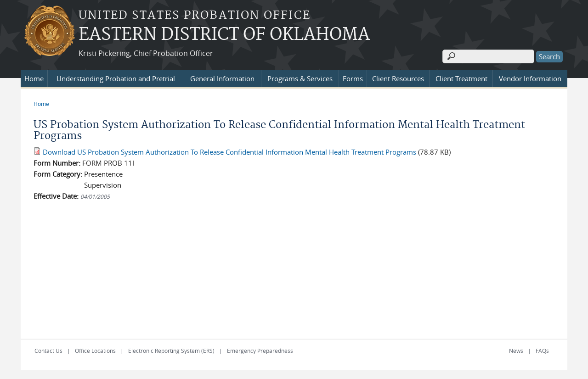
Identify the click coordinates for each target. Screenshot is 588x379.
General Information (222, 78)
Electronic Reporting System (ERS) (171, 351)
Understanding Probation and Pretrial (116, 78)
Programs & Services (300, 78)
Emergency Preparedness (260, 351)
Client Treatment (461, 78)
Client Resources (398, 78)
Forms (353, 78)
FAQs (542, 351)
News (516, 351)
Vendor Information (530, 78)
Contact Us (48, 351)
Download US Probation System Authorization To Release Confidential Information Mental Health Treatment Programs (229, 152)
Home (34, 78)
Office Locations (95, 351)
